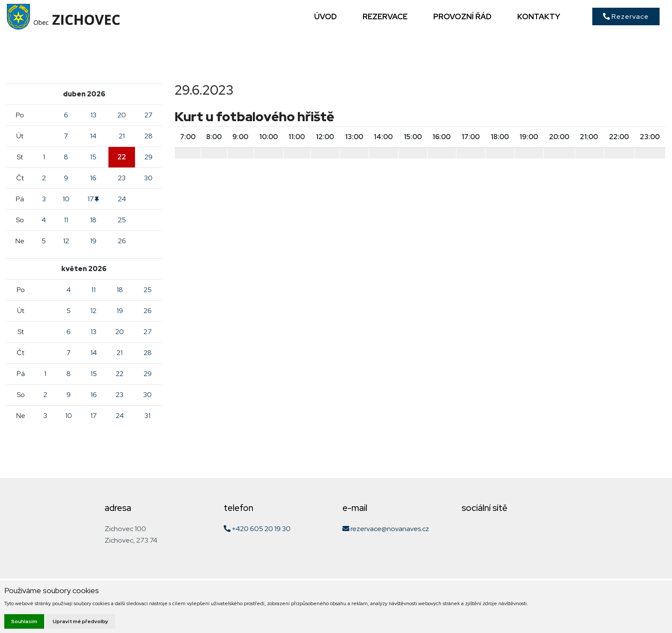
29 (148, 157)
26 (122, 241)
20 (122, 115)
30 (148, 178)
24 (122, 199)
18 (93, 220)
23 (122, 178)
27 (148, 115)
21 (122, 136)
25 (122, 220)
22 (122, 157)
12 (66, 241)
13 (93, 115)
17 (93, 199)
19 (93, 241)
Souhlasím (24, 621)
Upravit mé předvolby (81, 621)
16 (93, 178)
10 (66, 199)
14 (93, 136)
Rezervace (626, 16)
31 (147, 416)
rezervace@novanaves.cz (386, 529)
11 (66, 220)
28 (148, 136)
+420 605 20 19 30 (257, 529)
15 (93, 157)
